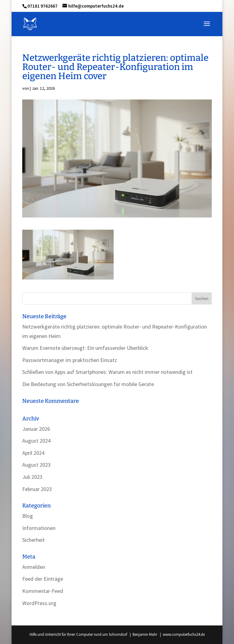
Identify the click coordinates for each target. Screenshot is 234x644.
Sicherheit (34, 540)
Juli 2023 (32, 477)
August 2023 (36, 465)
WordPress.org (39, 603)
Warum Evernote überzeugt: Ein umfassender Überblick (85, 348)
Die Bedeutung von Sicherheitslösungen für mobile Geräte (88, 384)
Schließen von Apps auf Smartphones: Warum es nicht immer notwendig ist (107, 372)
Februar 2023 (37, 489)
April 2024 (33, 453)
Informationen (39, 528)
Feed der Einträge (43, 579)
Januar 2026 (36, 429)
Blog (28, 516)
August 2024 (36, 441)
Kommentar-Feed (43, 591)
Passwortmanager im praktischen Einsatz (70, 360)
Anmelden (34, 567)
